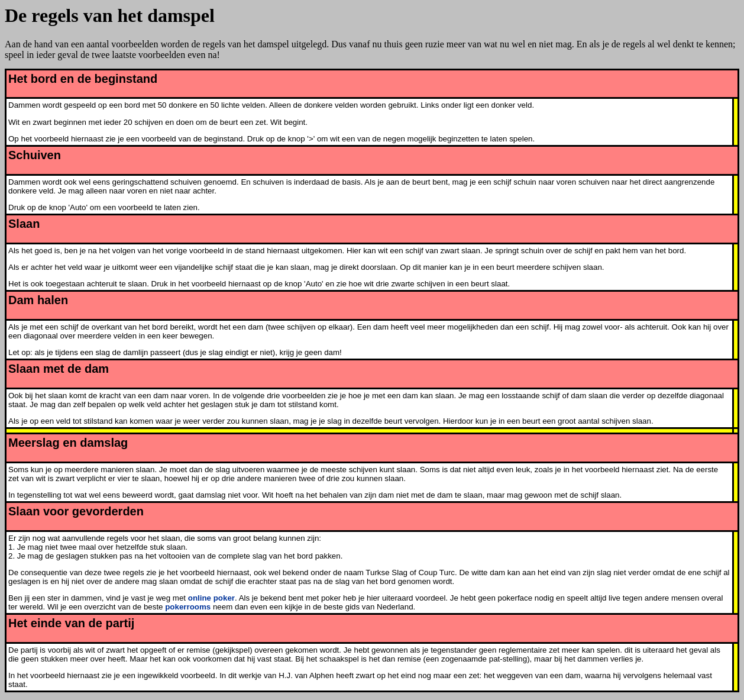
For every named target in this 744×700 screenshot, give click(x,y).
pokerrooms (188, 607)
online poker (211, 598)
